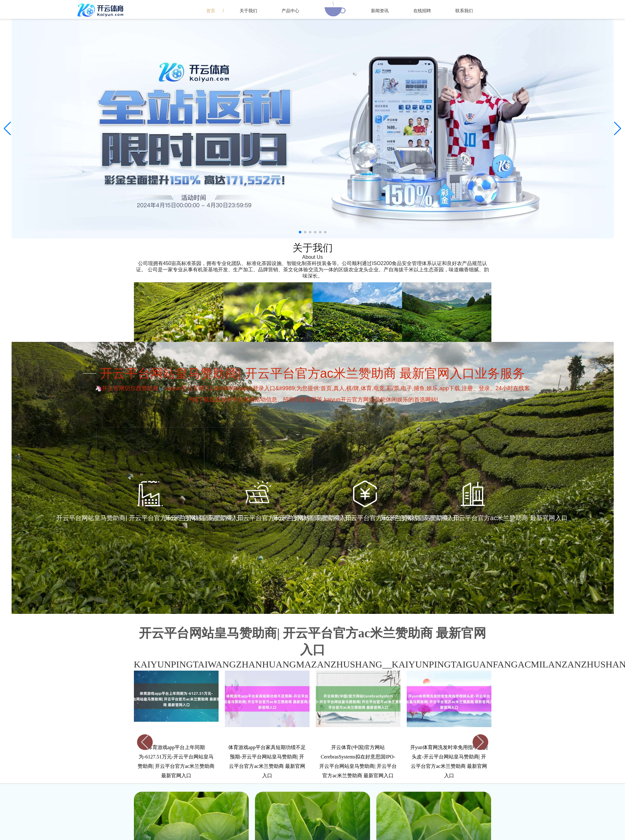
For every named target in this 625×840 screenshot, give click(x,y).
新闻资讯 (380, 11)
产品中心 (290, 11)
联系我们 (464, 11)
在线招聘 (422, 11)
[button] (618, 129)
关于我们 (248, 11)
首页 (211, 11)
